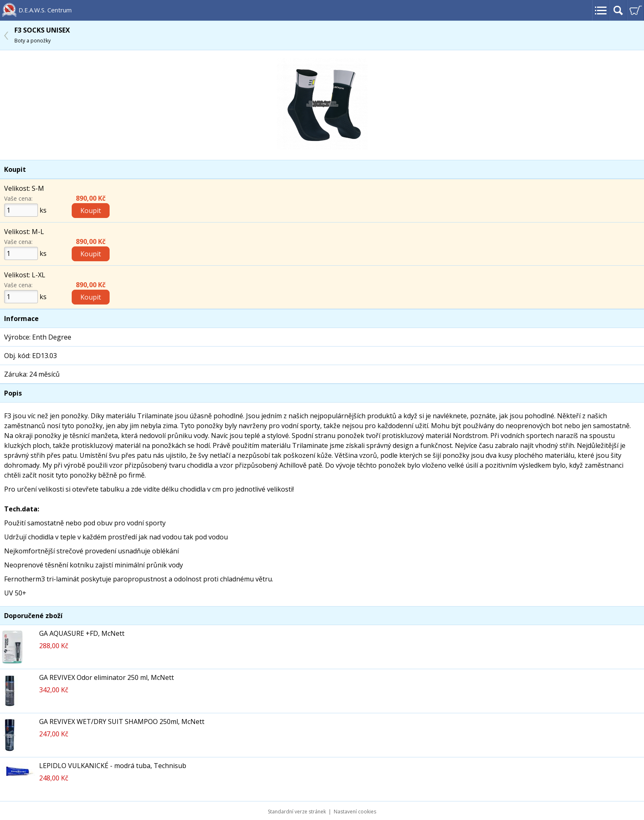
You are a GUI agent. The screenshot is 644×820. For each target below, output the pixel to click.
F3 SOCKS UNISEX (42, 35)
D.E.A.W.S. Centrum (45, 10)
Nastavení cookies (355, 812)
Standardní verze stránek (297, 812)
